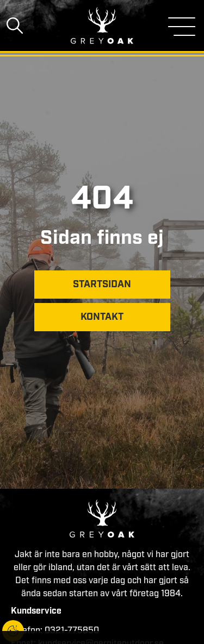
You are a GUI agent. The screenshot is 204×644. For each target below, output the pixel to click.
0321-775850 (72, 631)
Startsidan (102, 285)
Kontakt (102, 317)
